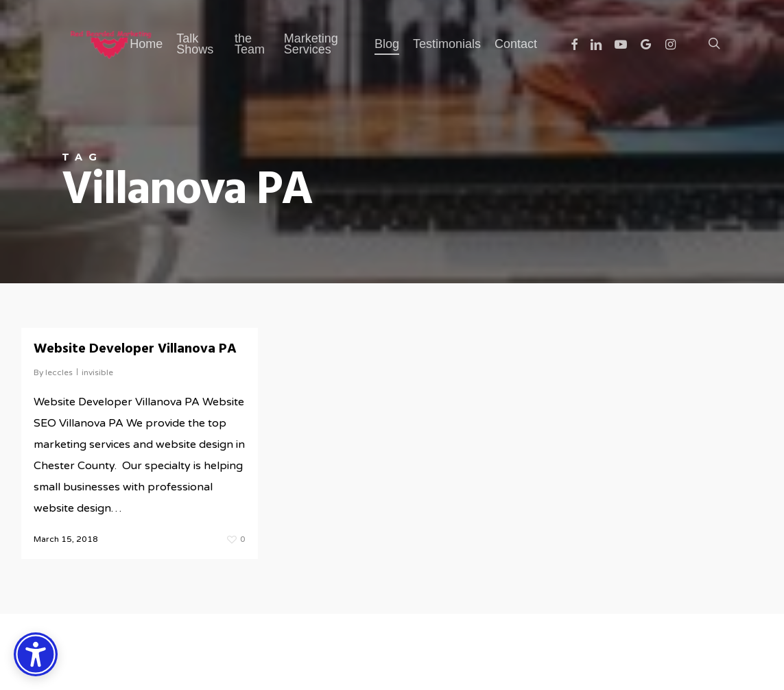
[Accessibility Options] (36, 654)
